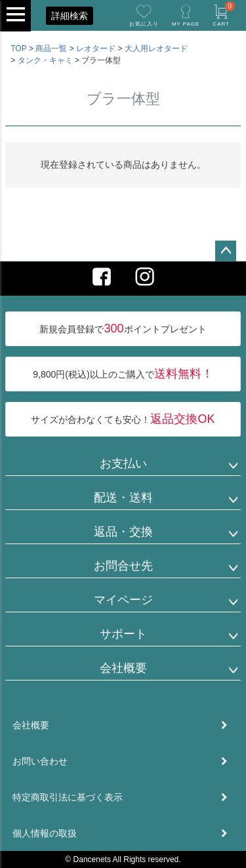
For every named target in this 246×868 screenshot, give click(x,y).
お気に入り (144, 24)
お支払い (123, 464)
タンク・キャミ (45, 60)
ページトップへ (226, 251)
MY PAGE (186, 24)
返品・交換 (123, 532)
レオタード (96, 49)
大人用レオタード (156, 49)
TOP (18, 49)
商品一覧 (51, 49)
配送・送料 (123, 498)
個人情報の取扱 (45, 833)
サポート (123, 634)
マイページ (123, 600)
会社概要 (123, 668)
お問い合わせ (40, 761)
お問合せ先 (123, 566)
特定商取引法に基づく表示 (68, 797)
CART (224, 14)
